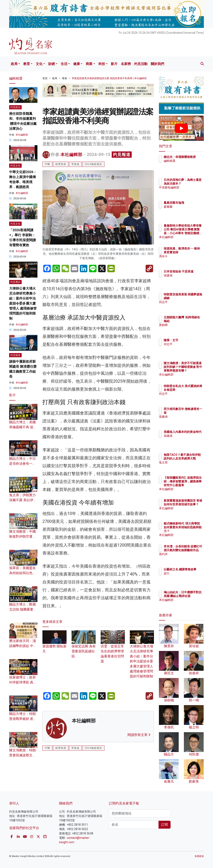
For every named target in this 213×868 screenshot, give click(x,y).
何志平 (186, 306)
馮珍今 (186, 260)
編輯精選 (188, 165)
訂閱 (165, 825)
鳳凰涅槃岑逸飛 (192, 203)
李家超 (75, 164)
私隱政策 (199, 856)
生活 (64, 64)
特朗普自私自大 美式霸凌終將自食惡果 (192, 390)
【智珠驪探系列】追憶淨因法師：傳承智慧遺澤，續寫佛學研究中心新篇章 (192, 485)
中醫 (47, 164)
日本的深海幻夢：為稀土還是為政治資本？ (192, 184)
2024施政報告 (93, 164)
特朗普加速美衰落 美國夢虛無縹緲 (192, 298)
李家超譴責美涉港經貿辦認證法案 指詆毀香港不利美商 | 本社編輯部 (109, 78)
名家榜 (126, 64)
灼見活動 (141, 64)
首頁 (45, 78)
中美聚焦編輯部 (192, 191)
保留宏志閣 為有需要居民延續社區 (84, 647)
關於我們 (157, 64)
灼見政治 (15, 107)
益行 (185, 577)
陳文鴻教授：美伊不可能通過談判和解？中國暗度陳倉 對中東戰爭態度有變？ (192, 371)
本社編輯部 (71, 155)
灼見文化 (15, 166)
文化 (39, 64)
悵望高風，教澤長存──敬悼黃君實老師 (192, 252)
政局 (14, 64)
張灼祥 (186, 558)
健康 (77, 64)
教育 (27, 64)
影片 (114, 64)
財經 (52, 64)
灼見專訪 (15, 282)
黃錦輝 (186, 329)
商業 (89, 64)
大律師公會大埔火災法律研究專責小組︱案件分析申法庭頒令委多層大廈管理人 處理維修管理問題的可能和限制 (142, 657)
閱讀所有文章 (139, 735)
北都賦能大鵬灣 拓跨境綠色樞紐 (192, 321)
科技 (102, 64)
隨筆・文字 (189, 340)
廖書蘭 (186, 207)
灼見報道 (122, 155)
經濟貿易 (61, 164)
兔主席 (186, 466)
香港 (64, 78)
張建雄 (186, 279)
